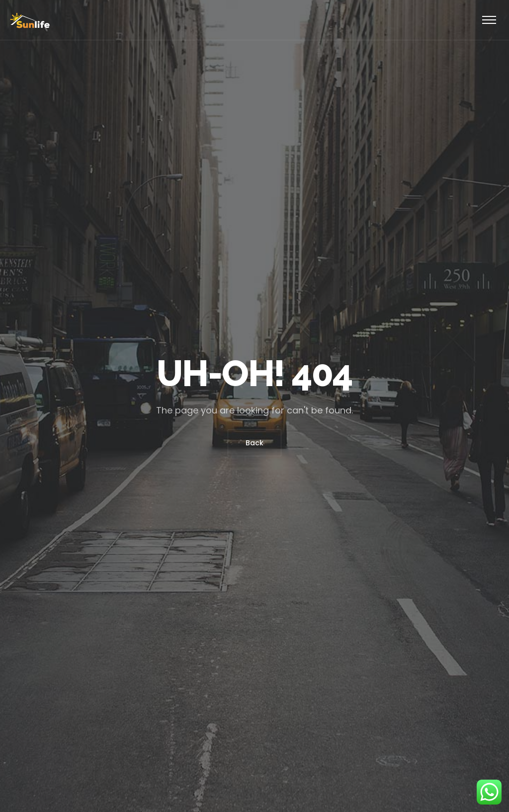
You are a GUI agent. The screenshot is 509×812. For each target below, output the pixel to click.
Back (254, 443)
